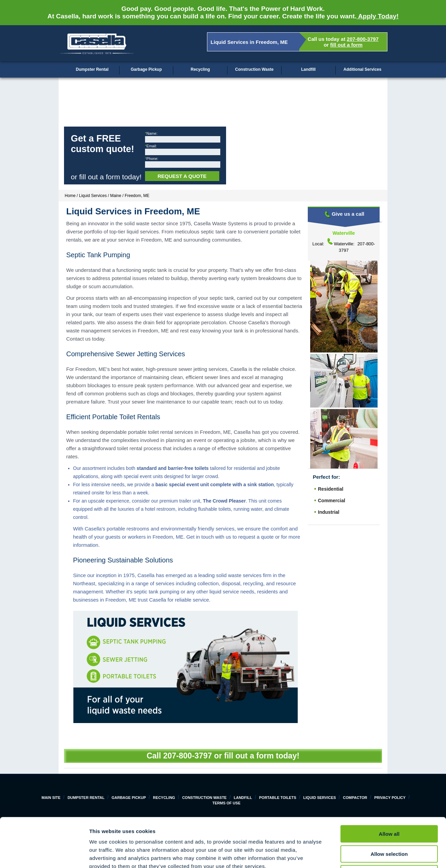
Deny (389, 825)
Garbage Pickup (146, 69)
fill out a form (346, 45)
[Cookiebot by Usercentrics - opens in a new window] (44, 855)
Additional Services (362, 69)
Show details (357, 855)
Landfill (308, 69)
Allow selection (389, 805)
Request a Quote (182, 176)
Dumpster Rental (92, 69)
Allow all (389, 785)
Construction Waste (254, 69)
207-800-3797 (363, 39)
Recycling (200, 69)
